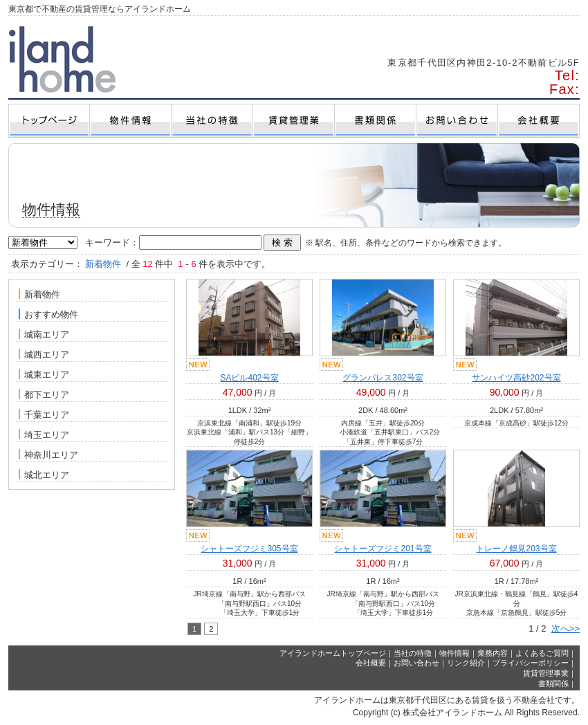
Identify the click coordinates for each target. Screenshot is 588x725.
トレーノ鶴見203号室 (516, 549)
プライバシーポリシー (531, 663)
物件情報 (454, 653)
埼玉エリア (44, 434)
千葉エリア (44, 414)
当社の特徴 (413, 653)
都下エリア (44, 394)
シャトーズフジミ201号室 (383, 549)
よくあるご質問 (542, 653)
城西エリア (44, 354)
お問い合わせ (416, 663)
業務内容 (493, 653)
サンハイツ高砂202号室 (516, 378)
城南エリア (44, 334)
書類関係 (553, 683)
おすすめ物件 (48, 314)
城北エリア (44, 475)
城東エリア (44, 374)
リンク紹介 (466, 663)
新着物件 (39, 294)
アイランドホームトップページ (333, 653)
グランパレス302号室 (383, 378)
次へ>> (566, 628)
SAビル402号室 (249, 378)
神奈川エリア (48, 455)
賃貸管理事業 (546, 673)
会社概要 (371, 663)
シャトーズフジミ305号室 (249, 549)
